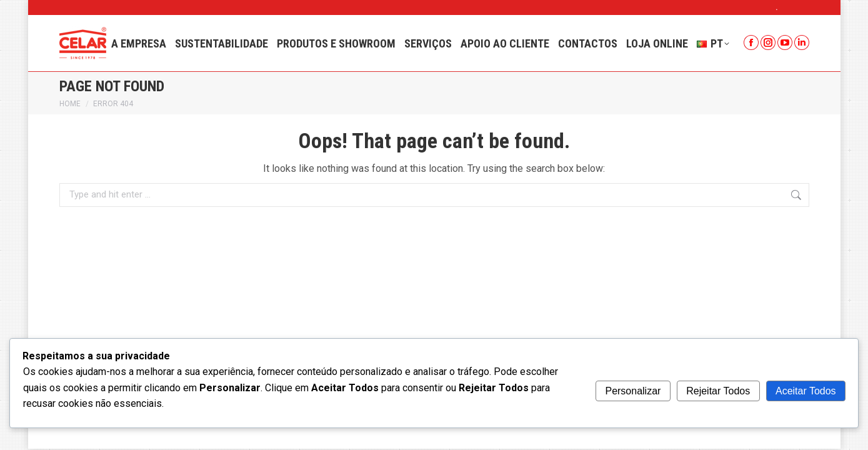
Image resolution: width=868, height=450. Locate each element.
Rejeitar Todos (718, 391)
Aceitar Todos (806, 391)
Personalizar (633, 391)
